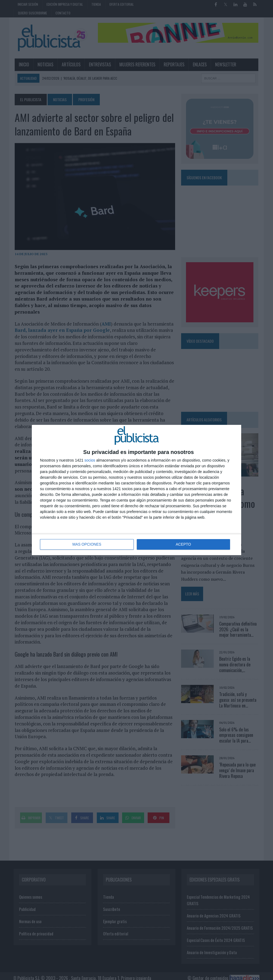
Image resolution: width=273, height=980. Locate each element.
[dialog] (136, 490)
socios (90, 460)
